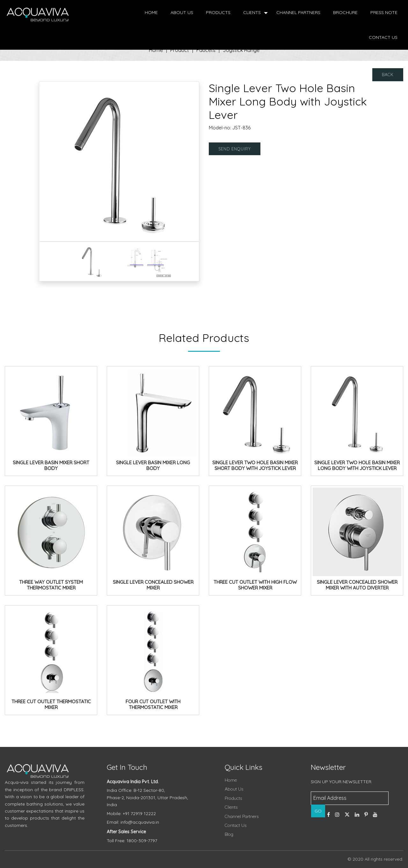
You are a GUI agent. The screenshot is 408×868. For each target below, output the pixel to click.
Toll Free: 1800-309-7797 (132, 841)
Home (151, 12)
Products (218, 12)
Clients (252, 12)
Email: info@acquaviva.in (133, 822)
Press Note (384, 12)
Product (180, 50)
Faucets (206, 50)
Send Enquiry (235, 149)
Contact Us (383, 37)
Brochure (345, 12)
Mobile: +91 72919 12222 (131, 814)
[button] (51, 161)
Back (388, 75)
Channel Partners (298, 12)
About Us (182, 12)
